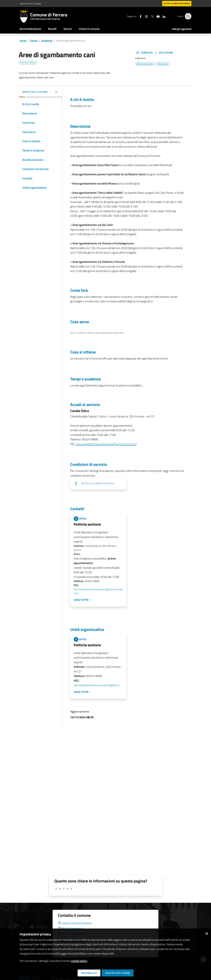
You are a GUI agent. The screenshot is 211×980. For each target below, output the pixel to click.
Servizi (68, 29)
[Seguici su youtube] (156, 16)
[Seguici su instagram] (144, 16)
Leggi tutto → (83, 600)
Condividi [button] (144, 53)
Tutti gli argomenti (182, 29)
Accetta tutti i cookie (118, 973)
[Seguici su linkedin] (162, 16)
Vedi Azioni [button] (163, 53)
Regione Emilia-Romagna (30, 3)
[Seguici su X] (150, 16)
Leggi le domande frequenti (75, 923)
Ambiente (47, 41)
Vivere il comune (89, 29)
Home (23, 41)
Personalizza (89, 973)
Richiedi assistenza (70, 928)
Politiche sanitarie (87, 524)
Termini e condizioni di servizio (98, 483)
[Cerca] (188, 16)
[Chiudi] (207, 933)
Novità (52, 29)
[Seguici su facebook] (138, 16)
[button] (40, 92)
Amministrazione (30, 29)
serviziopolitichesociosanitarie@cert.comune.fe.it (106, 444)
